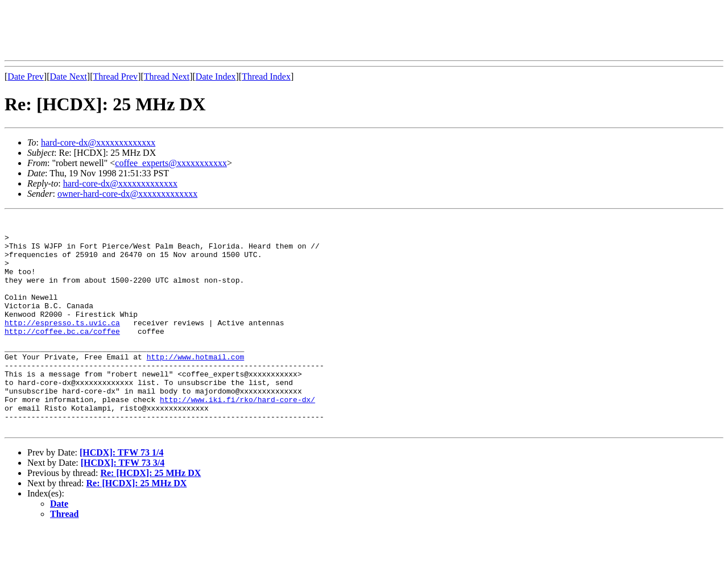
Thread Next (167, 76)
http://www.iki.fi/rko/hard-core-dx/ (237, 437)
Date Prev (26, 76)
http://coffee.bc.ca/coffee (62, 355)
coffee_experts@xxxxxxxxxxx (171, 163)
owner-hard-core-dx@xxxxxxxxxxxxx (127, 194)
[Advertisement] (212, 30)
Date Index (216, 76)
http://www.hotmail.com (196, 386)
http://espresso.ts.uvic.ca (62, 345)
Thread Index (266, 76)
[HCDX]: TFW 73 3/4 (123, 505)
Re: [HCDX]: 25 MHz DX (150, 516)
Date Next (69, 76)
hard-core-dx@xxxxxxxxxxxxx (98, 142)
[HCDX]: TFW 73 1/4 (121, 495)
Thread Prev (115, 76)
